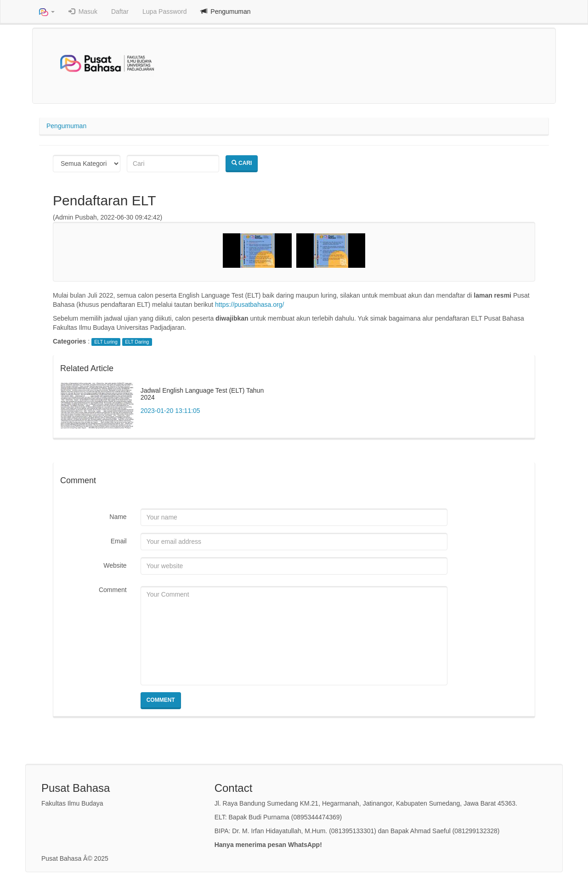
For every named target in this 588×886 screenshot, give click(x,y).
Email (119, 541)
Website (115, 565)
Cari (242, 163)
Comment (113, 590)
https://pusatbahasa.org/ (249, 305)
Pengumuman (66, 126)
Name (118, 517)
